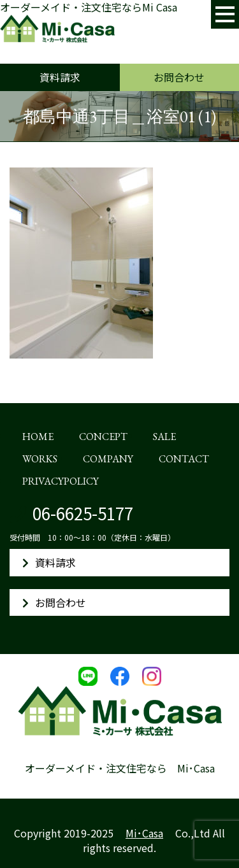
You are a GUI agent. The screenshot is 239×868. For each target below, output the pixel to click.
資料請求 (60, 77)
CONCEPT (103, 437)
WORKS (40, 459)
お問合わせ (179, 77)
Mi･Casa (144, 833)
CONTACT (184, 459)
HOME (38, 437)
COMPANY (108, 459)
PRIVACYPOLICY (61, 481)
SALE (164, 437)
